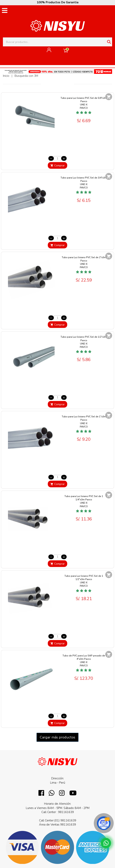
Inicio (6, 76)
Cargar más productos (57, 737)
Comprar (57, 166)
